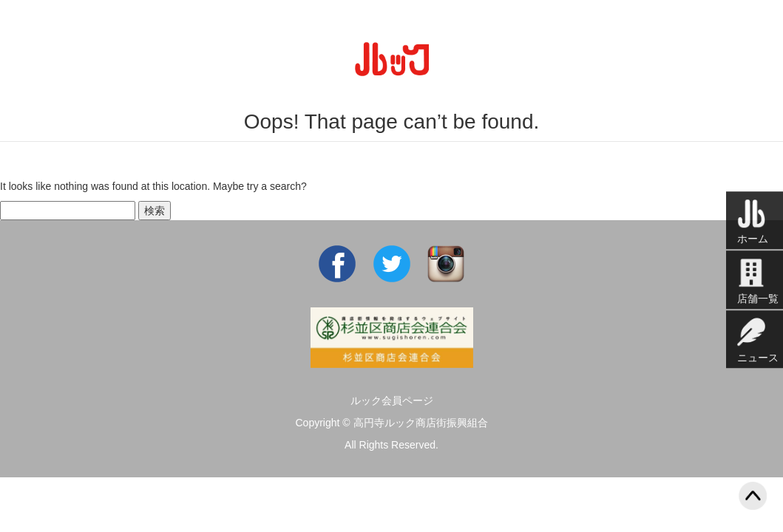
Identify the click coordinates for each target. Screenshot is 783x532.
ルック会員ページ (392, 400)
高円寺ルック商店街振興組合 (421, 423)
